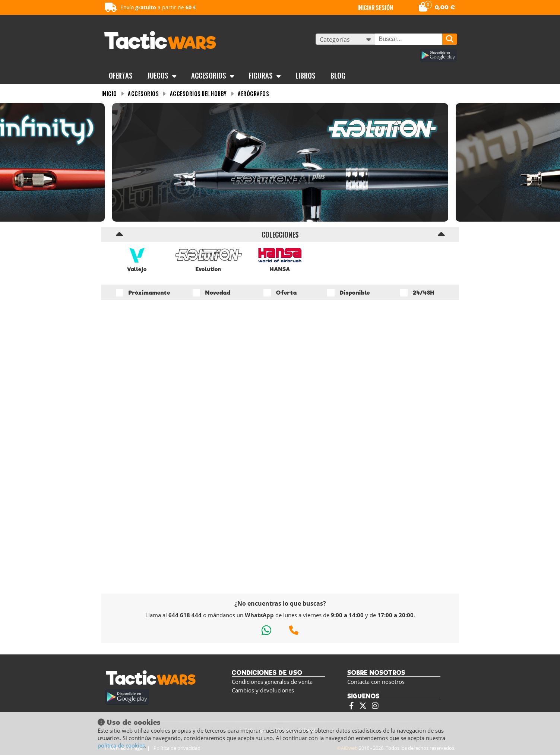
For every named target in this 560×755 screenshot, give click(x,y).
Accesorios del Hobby (198, 94)
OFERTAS (121, 76)
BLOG (338, 76)
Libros (306, 76)
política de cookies (121, 745)
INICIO (109, 94)
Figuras (265, 76)
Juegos (162, 76)
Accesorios (213, 76)
